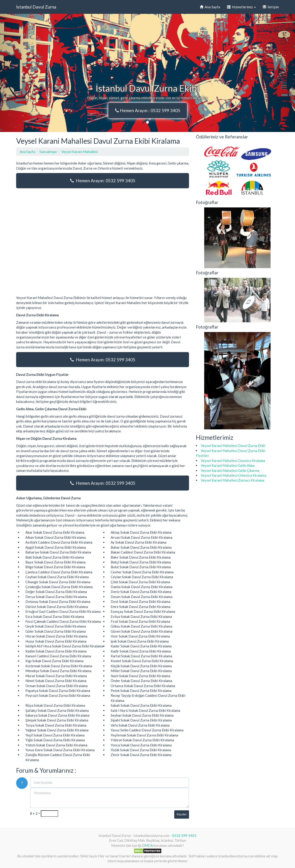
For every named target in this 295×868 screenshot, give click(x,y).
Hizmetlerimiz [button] (241, 7)
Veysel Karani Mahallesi (80, 152)
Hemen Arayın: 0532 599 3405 (103, 181)
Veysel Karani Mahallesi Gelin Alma (228, 465)
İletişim (271, 7)
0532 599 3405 (184, 835)
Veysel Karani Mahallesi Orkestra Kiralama (233, 475)
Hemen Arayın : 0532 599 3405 (148, 110)
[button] (22, 73)
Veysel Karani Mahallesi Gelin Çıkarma (230, 470)
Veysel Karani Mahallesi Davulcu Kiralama (233, 461)
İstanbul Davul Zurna (36, 7)
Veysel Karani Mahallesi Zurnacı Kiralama (232, 480)
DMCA (147, 845)
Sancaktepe (48, 152)
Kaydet (182, 814)
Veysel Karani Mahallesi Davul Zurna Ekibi (233, 446)
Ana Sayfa (210, 7)
